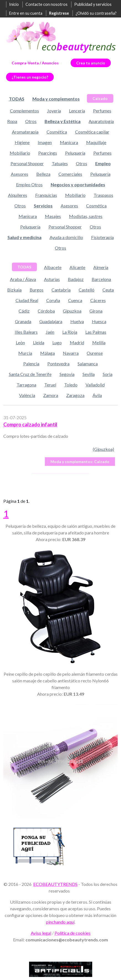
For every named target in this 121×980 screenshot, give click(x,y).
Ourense (95, 353)
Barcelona (101, 279)
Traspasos (103, 195)
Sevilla (89, 374)
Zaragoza (75, 395)
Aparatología (101, 121)
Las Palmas (96, 332)
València (27, 395)
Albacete (53, 267)
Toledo (71, 385)
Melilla (99, 342)
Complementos (25, 111)
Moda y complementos (56, 99)
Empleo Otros (29, 184)
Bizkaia (14, 290)
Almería (101, 267)
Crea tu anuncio (91, 63)
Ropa (12, 121)
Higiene (22, 142)
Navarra (71, 353)
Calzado (100, 98)
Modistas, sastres (86, 216)
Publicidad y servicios (93, 4)
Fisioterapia (102, 237)
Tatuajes (60, 163)
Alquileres (18, 195)
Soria (108, 374)
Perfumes (102, 111)
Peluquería (75, 153)
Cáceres (98, 300)
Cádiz (24, 311)
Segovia (67, 374)
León (20, 342)
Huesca (99, 321)
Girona (96, 311)
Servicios (43, 206)
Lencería (77, 111)
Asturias (52, 279)
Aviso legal (41, 933)
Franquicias (46, 195)
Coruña (53, 300)
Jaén (50, 332)
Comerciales (70, 174)
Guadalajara (51, 321)
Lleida (39, 342)
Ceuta (108, 290)
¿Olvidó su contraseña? (96, 13)
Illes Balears (26, 332)
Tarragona (26, 385)
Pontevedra (58, 364)
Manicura (69, 142)
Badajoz (76, 279)
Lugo (57, 342)
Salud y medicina (25, 237)
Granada (23, 321)
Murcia (25, 353)
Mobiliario (20, 153)
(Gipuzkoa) (103, 449)
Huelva (77, 321)
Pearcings (48, 153)
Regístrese (59, 13)
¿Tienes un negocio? (30, 77)
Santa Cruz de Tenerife (30, 374)
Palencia (31, 364)
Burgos (37, 290)
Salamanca (88, 364)
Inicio (14, 4)
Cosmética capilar (92, 132)
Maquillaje (96, 142)
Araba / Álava (23, 279)
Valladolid (95, 385)
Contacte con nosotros (47, 4)
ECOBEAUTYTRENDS (55, 884)
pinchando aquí (60, 922)
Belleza (43, 174)
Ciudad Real (27, 300)
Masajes (53, 216)
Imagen (45, 142)
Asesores (20, 174)
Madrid (77, 342)
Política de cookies (73, 933)
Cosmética (57, 132)
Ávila (97, 395)
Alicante (77, 267)
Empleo (103, 163)
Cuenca (75, 300)
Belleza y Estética (63, 121)
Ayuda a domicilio (66, 237)
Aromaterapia (25, 132)
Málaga (47, 353)
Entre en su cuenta (26, 13)
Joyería (54, 111)
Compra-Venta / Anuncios (35, 63)
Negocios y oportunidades (78, 184)
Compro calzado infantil (30, 424)
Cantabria (61, 290)
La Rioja (70, 332)
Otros (31, 121)
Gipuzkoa (72, 311)
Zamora (51, 395)
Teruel (50, 385)
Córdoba (46, 311)
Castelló (87, 290)
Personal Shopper (27, 163)
